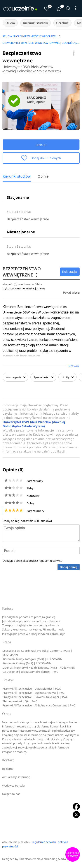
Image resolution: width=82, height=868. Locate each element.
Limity (67, 377)
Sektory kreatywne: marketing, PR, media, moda (33, 629)
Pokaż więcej (71, 292)
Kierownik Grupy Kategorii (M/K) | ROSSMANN (32, 659)
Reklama (8, 769)
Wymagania (15, 377)
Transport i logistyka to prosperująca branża (31, 625)
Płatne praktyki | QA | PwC (20, 701)
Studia (10, 23)
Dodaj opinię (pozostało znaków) (27, 521)
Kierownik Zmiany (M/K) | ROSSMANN (27, 663)
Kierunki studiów (36, 23)
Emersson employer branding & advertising (47, 859)
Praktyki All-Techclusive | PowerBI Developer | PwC (35, 697)
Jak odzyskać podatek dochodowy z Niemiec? (31, 621)
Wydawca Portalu (13, 786)
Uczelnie (62, 23)
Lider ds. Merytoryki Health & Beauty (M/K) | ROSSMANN (39, 668)
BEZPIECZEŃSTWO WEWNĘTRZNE (22, 272)
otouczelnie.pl (11, 842)
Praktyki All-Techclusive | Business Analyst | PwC (33, 693)
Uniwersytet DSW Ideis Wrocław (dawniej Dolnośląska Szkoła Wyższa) (31, 69)
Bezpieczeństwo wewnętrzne (28, 219)
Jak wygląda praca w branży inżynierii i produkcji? (33, 634)
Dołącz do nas (11, 794)
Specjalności (43, 377)
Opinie (43, 176)
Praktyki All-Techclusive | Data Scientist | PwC (32, 689)
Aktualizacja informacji (17, 777)
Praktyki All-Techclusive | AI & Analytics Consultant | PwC (39, 705)
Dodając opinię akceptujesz (32, 561)
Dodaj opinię (68, 567)
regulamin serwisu (50, 561)
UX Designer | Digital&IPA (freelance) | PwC (30, 672)
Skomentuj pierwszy (73, 854)
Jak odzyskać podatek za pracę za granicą (29, 617)
